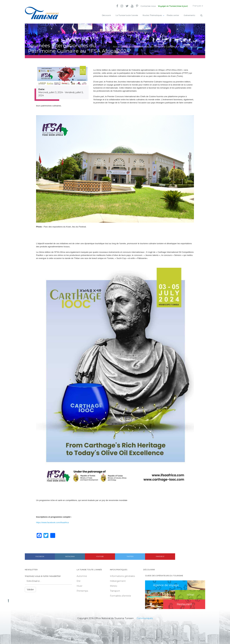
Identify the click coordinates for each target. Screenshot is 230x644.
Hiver (79, 585)
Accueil (117, 46)
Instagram (70, 556)
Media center (173, 15)
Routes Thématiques (152, 15)
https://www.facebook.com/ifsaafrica (52, 522)
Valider (30, 589)
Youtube (100, 556)
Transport (115, 590)
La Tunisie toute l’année (127, 15)
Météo (114, 585)
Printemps (82, 590)
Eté (79, 581)
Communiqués (145, 618)
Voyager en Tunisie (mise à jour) (172, 6)
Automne (82, 576)
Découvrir (106, 15)
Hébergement (118, 581)
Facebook (40, 556)
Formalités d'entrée (120, 595)
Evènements (189, 15)
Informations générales (122, 576)
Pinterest (160, 556)
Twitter (130, 556)
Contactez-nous (147, 6)
